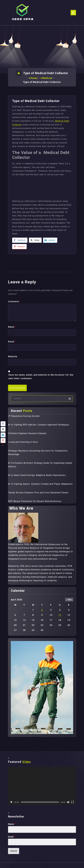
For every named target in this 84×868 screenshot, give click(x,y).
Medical (47, 78)
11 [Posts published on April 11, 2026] (60, 615)
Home (34, 78)
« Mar (69, 600)
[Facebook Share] (20, 240)
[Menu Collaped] (73, 13)
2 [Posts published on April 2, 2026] (42, 610)
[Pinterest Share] (19, 247)
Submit (14, 851)
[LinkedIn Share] (50, 240)
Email (11, 837)
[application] (42, 786)
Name (12, 824)
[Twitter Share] (35, 240)
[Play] (12, 802)
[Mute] (68, 802)
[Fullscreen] (72, 802)
